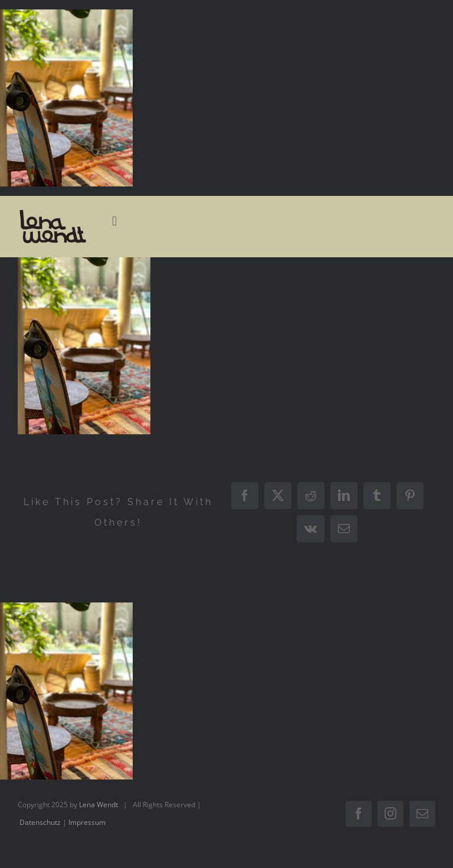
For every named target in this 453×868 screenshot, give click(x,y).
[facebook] (359, 814)
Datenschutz (40, 822)
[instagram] (390, 814)
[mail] (422, 814)
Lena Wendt (99, 805)
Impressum (87, 822)
